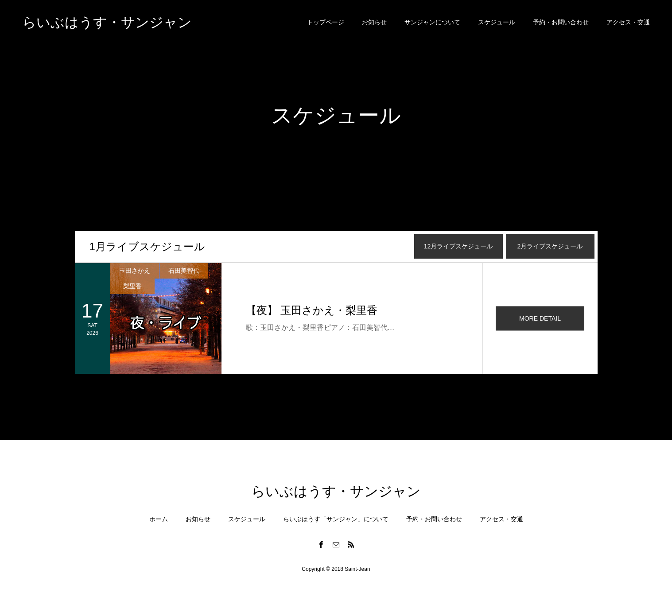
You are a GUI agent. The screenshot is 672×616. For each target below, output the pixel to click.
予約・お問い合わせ (561, 22)
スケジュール (497, 22)
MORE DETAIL (540, 318)
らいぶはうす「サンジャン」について (336, 519)
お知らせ (374, 22)
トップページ (326, 22)
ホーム (159, 519)
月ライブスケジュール (147, 246)
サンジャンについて (432, 22)
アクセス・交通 (628, 22)
